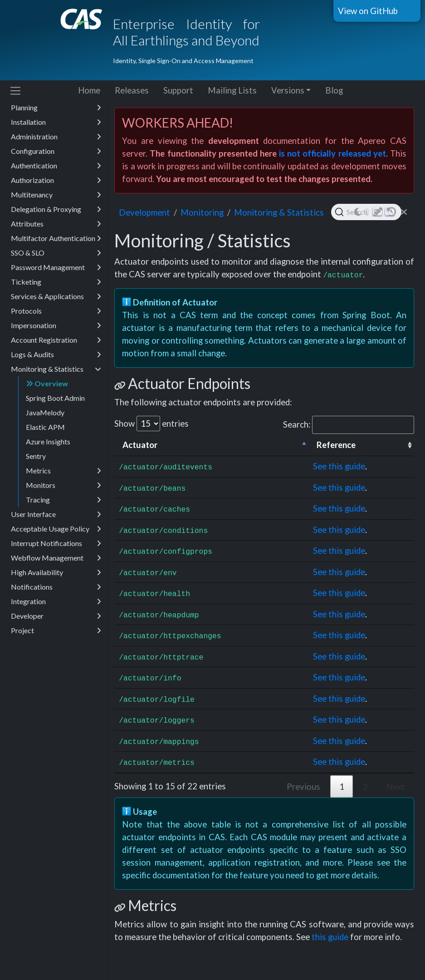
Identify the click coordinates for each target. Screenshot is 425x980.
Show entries (151, 424)
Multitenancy (56, 195)
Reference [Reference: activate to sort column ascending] (336, 445)
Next (396, 787)
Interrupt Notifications (56, 543)
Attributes (56, 224)
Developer (56, 616)
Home (89, 90)
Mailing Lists (232, 90)
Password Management (56, 267)
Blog (334, 90)
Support (178, 90)
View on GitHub (368, 11)
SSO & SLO (56, 253)
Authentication (56, 166)
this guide (330, 937)
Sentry (36, 456)
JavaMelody (45, 412)
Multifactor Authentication (56, 238)
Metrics (64, 471)
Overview (47, 383)
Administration (56, 137)
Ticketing (56, 282)
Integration (56, 601)
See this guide (339, 466)
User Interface (56, 514)
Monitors (64, 485)
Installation (56, 122)
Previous (303, 787)
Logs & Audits (56, 355)
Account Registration (56, 340)
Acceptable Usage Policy (56, 529)
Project (56, 630)
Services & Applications (56, 296)
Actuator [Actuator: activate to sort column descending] (140, 445)
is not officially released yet (332, 153)
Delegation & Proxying (56, 209)
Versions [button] (288, 90)
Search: (349, 425)
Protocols (56, 311)
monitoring (202, 212)
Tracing (64, 500)
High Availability (56, 572)
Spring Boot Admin (55, 398)
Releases (132, 90)
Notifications (56, 587)
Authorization (56, 180)
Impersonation (56, 325)
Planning (56, 108)
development (144, 212)
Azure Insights (48, 441)
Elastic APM (45, 427)
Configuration (56, 151)
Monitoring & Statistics (56, 369)
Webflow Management (56, 558)
